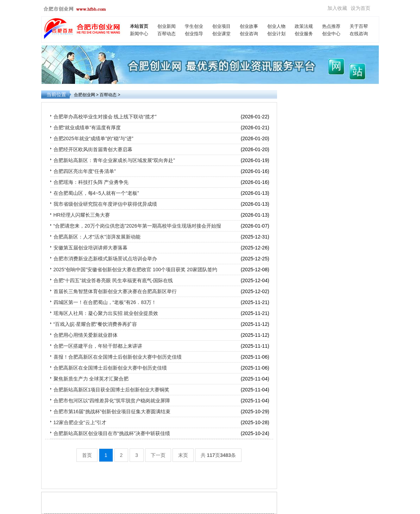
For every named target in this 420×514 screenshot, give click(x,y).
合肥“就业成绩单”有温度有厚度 (87, 128)
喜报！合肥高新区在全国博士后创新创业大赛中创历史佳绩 (118, 357)
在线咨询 (359, 34)
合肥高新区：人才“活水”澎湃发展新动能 (97, 237)
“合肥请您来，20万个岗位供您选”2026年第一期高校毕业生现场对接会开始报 (137, 226)
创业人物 (276, 26)
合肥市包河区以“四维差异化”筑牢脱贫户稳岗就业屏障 (112, 401)
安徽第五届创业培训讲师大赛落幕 (90, 248)
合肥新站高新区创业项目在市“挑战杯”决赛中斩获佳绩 (112, 433)
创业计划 (276, 34)
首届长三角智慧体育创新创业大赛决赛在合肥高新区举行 (115, 291)
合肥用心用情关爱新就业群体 (86, 335)
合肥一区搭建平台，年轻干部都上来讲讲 (98, 346)
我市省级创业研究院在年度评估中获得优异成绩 (105, 204)
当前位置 (56, 94)
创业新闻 (167, 26)
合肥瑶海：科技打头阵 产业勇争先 (91, 182)
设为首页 (361, 8)
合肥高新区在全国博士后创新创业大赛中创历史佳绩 (110, 368)
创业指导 (194, 34)
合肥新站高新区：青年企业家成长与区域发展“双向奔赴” (114, 160)
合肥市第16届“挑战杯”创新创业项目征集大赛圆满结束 (112, 411)
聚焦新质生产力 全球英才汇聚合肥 (91, 379)
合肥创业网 (84, 95)
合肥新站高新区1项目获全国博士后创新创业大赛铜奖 (112, 390)
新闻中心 (139, 34)
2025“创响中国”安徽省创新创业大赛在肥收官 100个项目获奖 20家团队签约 (135, 270)
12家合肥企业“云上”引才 (80, 422)
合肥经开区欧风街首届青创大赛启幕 (93, 149)
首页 (87, 455)
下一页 (158, 455)
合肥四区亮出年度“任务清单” (85, 171)
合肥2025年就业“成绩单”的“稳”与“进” (93, 138)
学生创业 (194, 26)
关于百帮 (359, 26)
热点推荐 (331, 26)
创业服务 (304, 34)
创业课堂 (221, 34)
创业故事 (249, 26)
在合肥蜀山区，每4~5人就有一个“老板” (96, 193)
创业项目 (221, 26)
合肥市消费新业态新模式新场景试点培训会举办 (105, 259)
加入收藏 (337, 8)
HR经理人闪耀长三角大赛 (82, 215)
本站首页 (139, 26)
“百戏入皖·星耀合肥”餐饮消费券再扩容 (95, 324)
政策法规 (304, 26)
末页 (183, 455)
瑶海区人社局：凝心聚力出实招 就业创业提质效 (106, 313)
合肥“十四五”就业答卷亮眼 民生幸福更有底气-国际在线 (113, 280)
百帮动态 (167, 34)
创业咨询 (249, 34)
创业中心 (331, 34)
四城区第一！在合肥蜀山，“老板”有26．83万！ (105, 302)
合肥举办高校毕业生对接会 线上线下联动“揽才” (105, 117)
